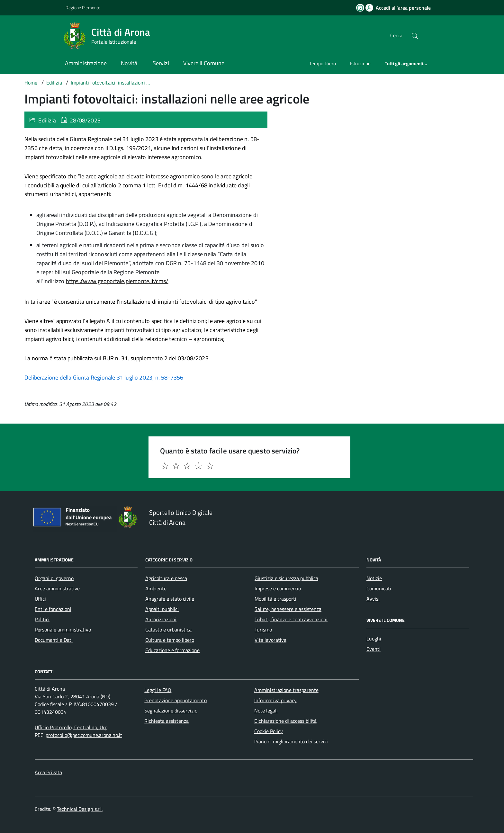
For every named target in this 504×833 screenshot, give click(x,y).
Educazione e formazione (172, 650)
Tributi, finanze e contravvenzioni (291, 619)
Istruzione (360, 63)
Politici (42, 619)
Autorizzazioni (161, 619)
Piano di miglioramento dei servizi (291, 741)
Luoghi (374, 639)
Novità (130, 63)
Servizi (161, 63)
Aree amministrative (57, 588)
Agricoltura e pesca (166, 578)
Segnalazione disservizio (171, 711)
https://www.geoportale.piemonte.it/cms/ (117, 281)
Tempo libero (323, 63)
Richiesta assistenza (166, 721)
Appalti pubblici (162, 609)
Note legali (266, 711)
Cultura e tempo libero (170, 640)
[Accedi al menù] (32, 35)
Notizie (374, 578)
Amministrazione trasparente (286, 690)
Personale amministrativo (63, 630)
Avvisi (373, 599)
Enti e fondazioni (53, 609)
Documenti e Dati (54, 640)
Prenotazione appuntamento (175, 700)
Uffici (40, 599)
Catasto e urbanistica (168, 630)
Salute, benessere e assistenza (288, 609)
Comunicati (379, 588)
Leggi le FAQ (158, 690)
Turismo (263, 630)
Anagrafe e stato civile (170, 599)
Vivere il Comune (204, 63)
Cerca (396, 35)
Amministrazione (86, 63)
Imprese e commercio (278, 588)
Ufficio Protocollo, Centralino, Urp (71, 727)
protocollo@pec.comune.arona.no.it (84, 735)
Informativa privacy (275, 700)
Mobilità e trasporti (275, 599)
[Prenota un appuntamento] (361, 8)
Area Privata (48, 772)
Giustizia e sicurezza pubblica (286, 578)
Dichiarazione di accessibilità (285, 721)
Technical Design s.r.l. (80, 809)
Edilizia (47, 120)
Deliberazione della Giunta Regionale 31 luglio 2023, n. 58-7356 (104, 377)
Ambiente (156, 588)
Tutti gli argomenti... (406, 63)
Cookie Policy (269, 731)
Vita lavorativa (270, 640)
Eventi (373, 649)
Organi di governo (54, 578)
